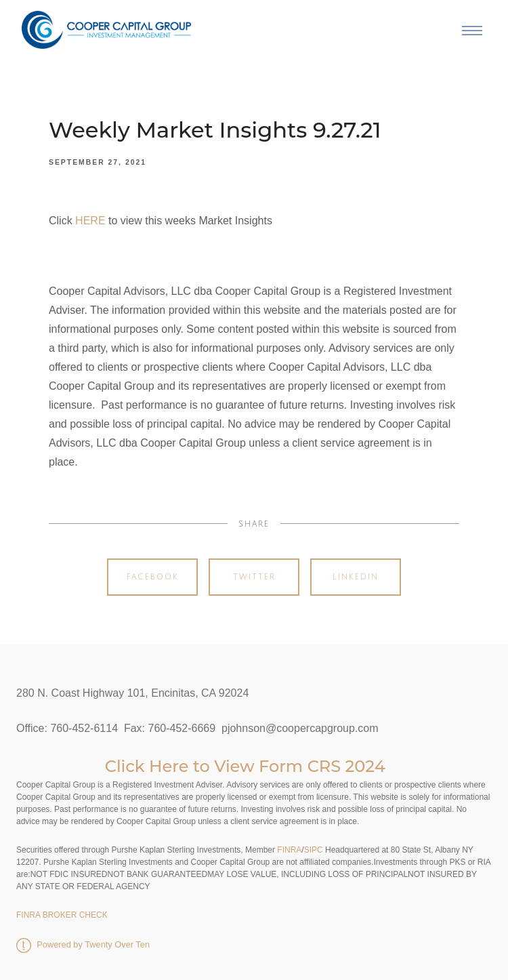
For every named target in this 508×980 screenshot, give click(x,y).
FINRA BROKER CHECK (62, 915)
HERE (90, 221)
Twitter (254, 577)
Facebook (153, 577)
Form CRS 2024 (322, 766)
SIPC (314, 850)
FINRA (288, 850)
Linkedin (356, 577)
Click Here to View (182, 766)
